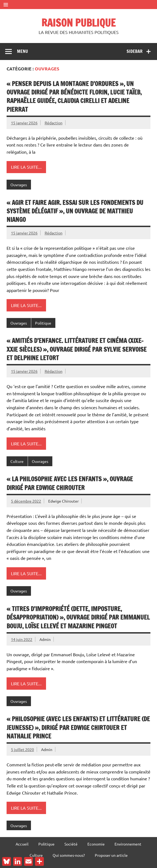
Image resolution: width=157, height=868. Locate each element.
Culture (17, 461)
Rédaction (54, 123)
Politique (43, 323)
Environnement (128, 844)
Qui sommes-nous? (69, 855)
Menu (22, 51)
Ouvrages (19, 185)
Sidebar (135, 51)
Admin (45, 639)
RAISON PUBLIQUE (78, 23)
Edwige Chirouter (63, 501)
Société (71, 844)
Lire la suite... (26, 167)
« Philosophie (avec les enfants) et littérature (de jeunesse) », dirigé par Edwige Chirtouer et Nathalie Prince (78, 727)
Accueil (22, 844)
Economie (96, 844)
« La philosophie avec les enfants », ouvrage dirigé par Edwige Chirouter (70, 483)
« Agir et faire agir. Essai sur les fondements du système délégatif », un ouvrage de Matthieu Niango (75, 211)
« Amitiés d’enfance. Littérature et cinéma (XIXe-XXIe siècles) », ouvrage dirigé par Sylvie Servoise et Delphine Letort (77, 349)
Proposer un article (111, 855)
